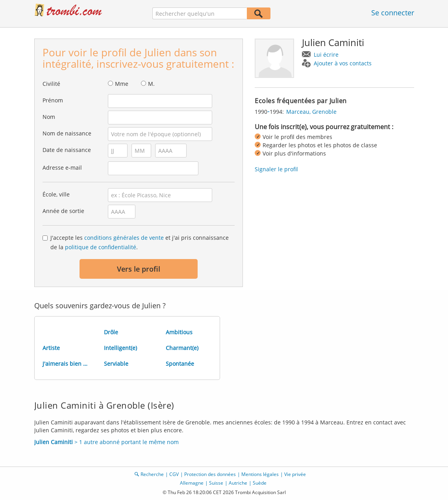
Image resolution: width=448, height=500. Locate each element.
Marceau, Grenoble (311, 112)
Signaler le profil (276, 169)
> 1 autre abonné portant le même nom (106, 442)
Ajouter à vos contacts (343, 63)
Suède (260, 483)
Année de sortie (63, 211)
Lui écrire (326, 55)
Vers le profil (139, 269)
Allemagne (192, 483)
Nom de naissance (67, 133)
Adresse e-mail (62, 168)
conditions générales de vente (124, 238)
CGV (174, 474)
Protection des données (210, 474)
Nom (49, 117)
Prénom (53, 100)
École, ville (56, 194)
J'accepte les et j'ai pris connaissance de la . (140, 242)
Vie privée (295, 474)
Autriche (238, 483)
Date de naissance (67, 150)
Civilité (51, 84)
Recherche (152, 474)
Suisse (216, 483)
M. (151, 84)
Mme (122, 84)
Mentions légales (260, 474)
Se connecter (393, 13)
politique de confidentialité (101, 247)
